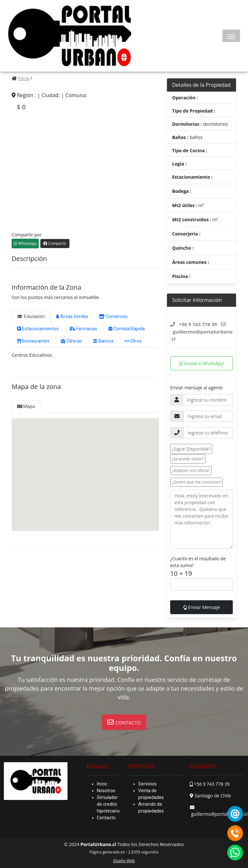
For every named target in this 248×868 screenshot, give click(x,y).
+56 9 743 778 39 (212, 784)
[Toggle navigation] (231, 36)
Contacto (106, 818)
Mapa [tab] (26, 406)
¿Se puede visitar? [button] (188, 459)
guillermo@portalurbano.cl (219, 814)
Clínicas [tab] (71, 341)
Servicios (147, 784)
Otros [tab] (133, 341)
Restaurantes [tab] (33, 341)
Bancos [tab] (103, 341)
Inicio (24, 78)
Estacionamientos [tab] (38, 329)
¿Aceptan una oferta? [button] (191, 470)
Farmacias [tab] (83, 329)
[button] (124, 722)
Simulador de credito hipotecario (108, 804)
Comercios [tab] (113, 316)
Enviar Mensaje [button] (202, 607)
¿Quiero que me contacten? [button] (196, 482)
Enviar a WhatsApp (201, 363)
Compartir (55, 243)
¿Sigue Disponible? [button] (191, 449)
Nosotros (106, 791)
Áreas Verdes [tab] (72, 316)
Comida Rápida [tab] (126, 329)
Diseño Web (124, 861)
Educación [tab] (31, 316)
